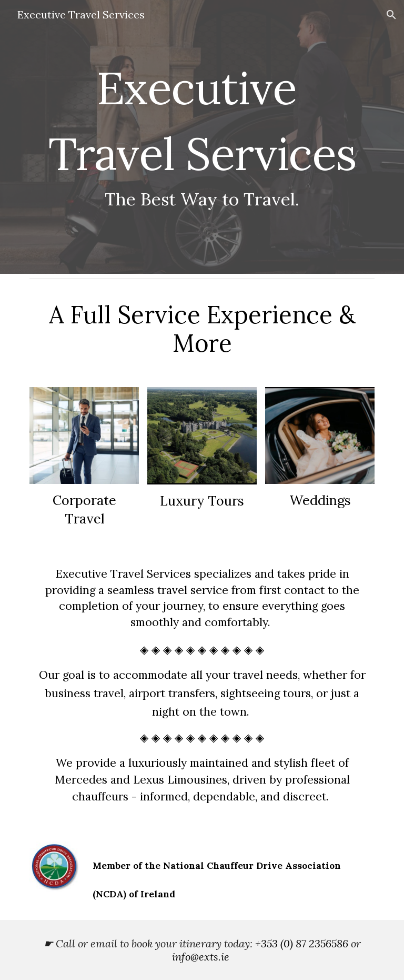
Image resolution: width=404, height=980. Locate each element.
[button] (391, 15)
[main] (202, 137)
